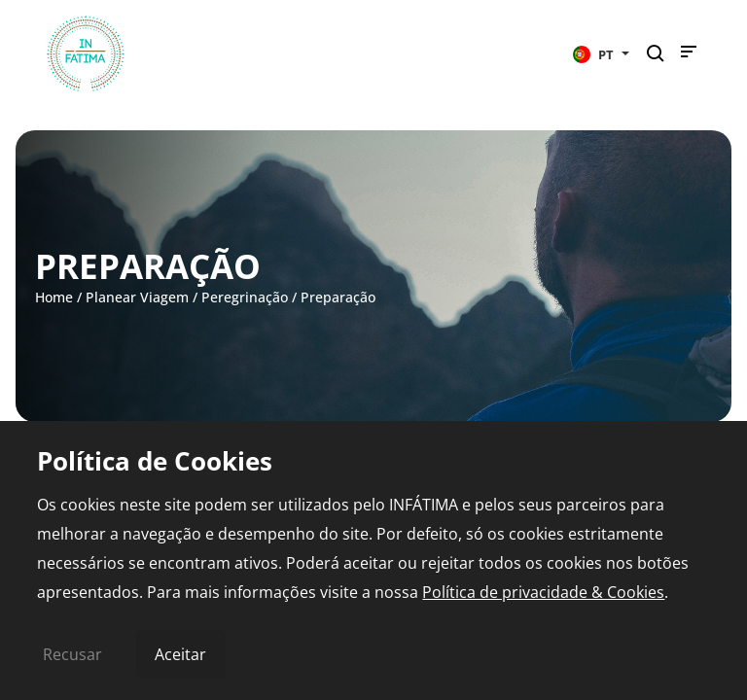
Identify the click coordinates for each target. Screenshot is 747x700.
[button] (601, 53)
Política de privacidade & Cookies (543, 592)
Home (54, 297)
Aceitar (180, 654)
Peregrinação (245, 297)
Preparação (338, 297)
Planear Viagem (137, 297)
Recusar (72, 654)
